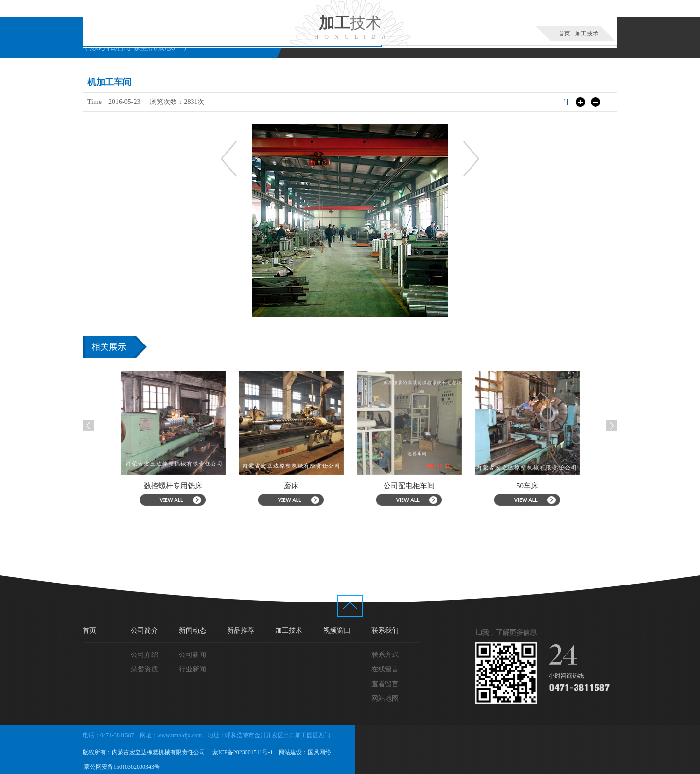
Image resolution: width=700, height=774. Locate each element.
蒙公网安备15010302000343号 (121, 767)
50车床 (532, 486)
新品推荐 (241, 630)
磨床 (295, 486)
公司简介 (144, 630)
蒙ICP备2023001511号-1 (242, 752)
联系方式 (385, 655)
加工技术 (587, 34)
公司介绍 (144, 655)
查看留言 (385, 684)
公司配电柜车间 (413, 486)
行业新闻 (192, 669)
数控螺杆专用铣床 (177, 486)
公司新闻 (192, 655)
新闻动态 (192, 630)
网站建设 (290, 752)
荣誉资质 (144, 669)
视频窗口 (337, 630)
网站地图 (385, 698)
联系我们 (385, 630)
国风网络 (319, 752)
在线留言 (385, 669)
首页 (564, 34)
